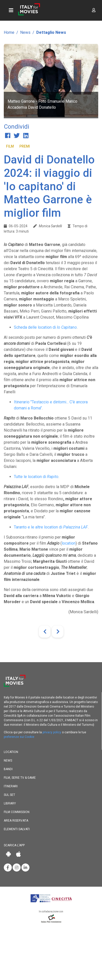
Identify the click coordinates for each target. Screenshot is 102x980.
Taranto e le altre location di (51, 527)
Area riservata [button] (16, 821)
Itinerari (11, 786)
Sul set (9, 795)
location (69, 543)
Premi (25, 146)
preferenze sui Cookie (19, 737)
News (25, 32)
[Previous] (45, 632)
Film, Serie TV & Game (20, 778)
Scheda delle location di (45, 327)
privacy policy (52, 732)
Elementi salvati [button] (17, 829)
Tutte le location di (36, 477)
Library (10, 803)
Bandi (8, 769)
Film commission (17, 812)
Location (11, 752)
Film (10, 146)
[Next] (58, 632)
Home (9, 32)
